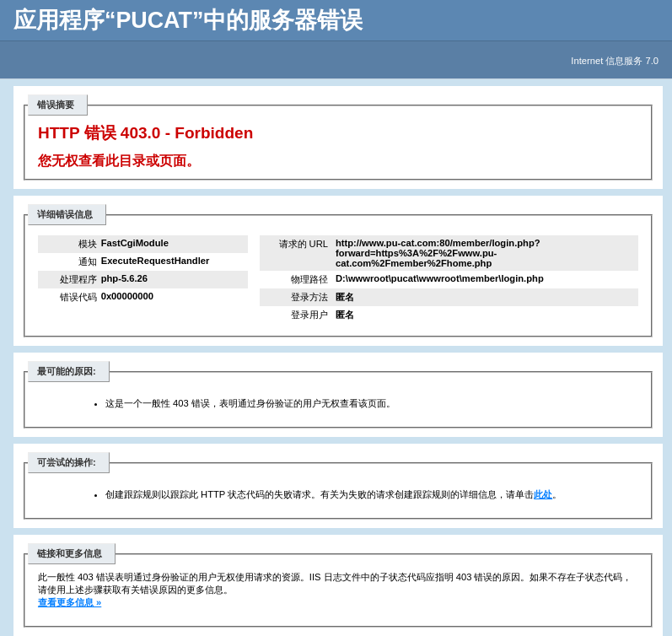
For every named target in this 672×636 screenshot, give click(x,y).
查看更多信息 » (70, 602)
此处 (543, 494)
